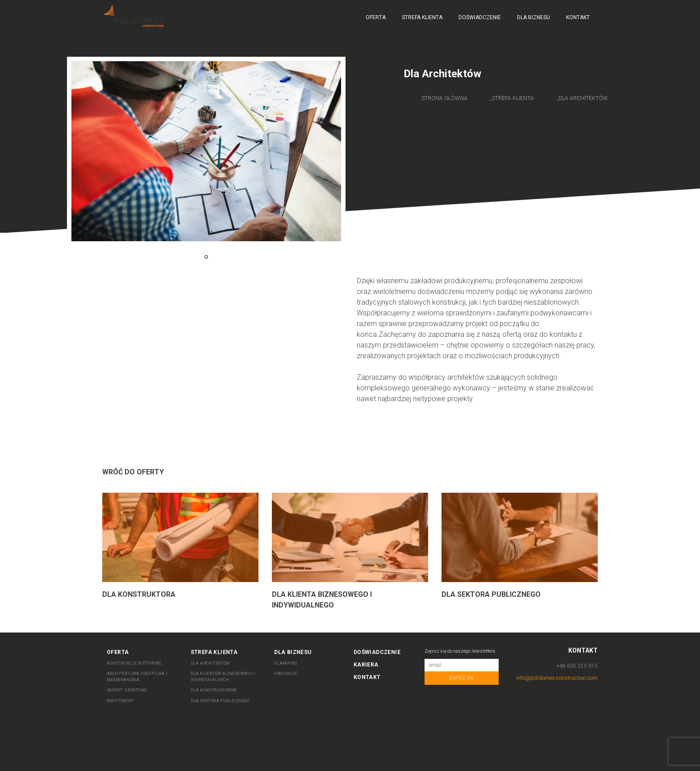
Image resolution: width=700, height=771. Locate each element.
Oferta (376, 17)
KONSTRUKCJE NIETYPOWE (134, 663)
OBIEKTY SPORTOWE (127, 690)
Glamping (286, 663)
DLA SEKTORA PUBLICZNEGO (220, 701)
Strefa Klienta (422, 17)
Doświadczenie (480, 17)
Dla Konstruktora (139, 594)
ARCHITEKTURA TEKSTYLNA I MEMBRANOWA (137, 677)
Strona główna (444, 98)
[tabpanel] (206, 151)
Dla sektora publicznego (491, 594)
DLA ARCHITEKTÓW (210, 663)
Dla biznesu (533, 17)
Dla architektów (583, 98)
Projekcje (286, 674)
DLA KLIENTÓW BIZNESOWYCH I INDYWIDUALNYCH (223, 677)
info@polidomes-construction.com (557, 678)
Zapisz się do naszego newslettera (460, 651)
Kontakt (578, 17)
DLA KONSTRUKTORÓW (214, 690)
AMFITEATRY (120, 701)
